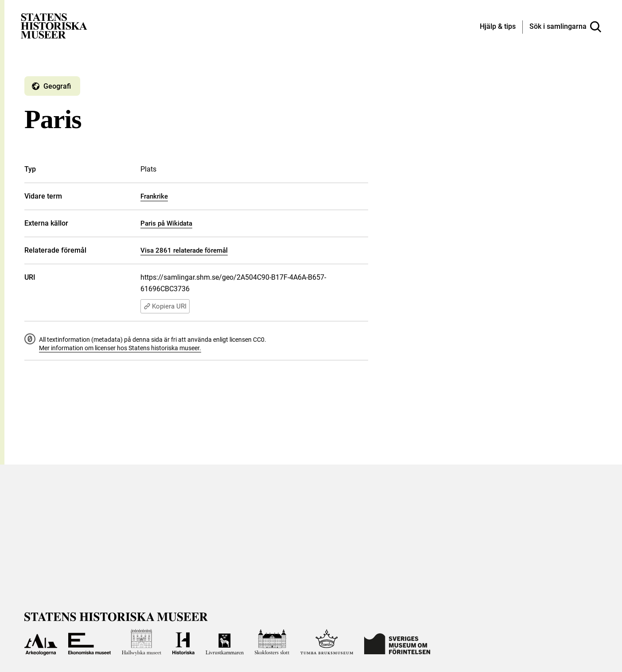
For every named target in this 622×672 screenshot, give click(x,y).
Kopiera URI (165, 306)
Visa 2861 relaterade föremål (184, 250)
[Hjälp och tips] (498, 27)
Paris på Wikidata (166, 223)
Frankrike (154, 196)
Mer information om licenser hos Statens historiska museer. (120, 348)
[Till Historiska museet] (183, 642)
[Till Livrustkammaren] (225, 642)
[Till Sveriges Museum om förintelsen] (397, 642)
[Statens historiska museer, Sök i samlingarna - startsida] (54, 25)
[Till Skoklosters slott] (272, 642)
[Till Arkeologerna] (41, 642)
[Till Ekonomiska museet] (89, 642)
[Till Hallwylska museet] (142, 642)
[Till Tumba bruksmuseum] (327, 642)
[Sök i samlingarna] (565, 27)
